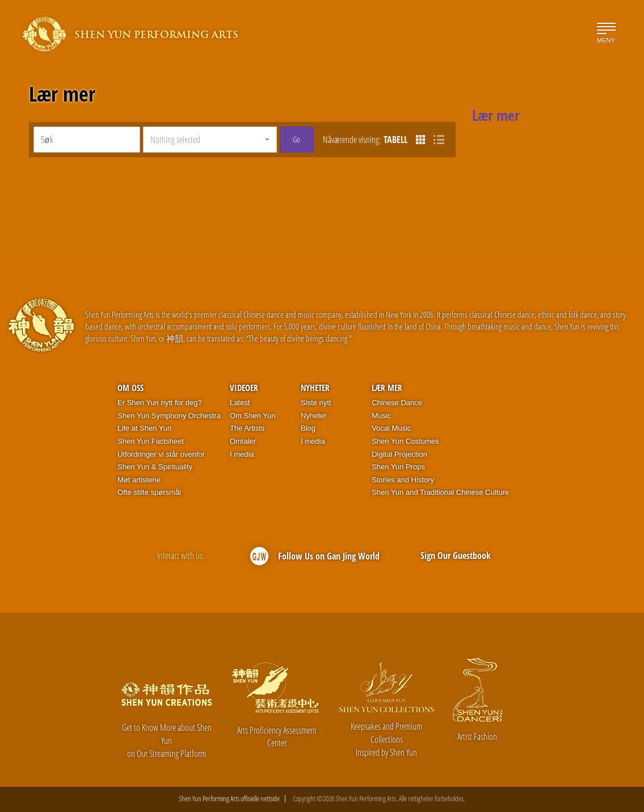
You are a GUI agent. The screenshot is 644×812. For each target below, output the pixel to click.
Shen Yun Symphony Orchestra (169, 416)
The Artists (247, 428)
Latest (240, 403)
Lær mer (62, 94)
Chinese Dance (397, 403)
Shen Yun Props (398, 467)
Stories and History (403, 480)
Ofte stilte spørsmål (149, 492)
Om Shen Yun (253, 416)
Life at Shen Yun (144, 428)
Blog (308, 428)
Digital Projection (399, 454)
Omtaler (243, 441)
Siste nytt (316, 403)
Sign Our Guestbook (456, 556)
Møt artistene (139, 480)
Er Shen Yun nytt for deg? (160, 403)
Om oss (131, 388)
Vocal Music (391, 428)
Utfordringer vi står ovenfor (161, 454)
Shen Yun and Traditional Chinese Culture (440, 492)
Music (381, 416)
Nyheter (315, 388)
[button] (210, 140)
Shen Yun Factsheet (151, 441)
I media (242, 454)
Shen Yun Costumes (405, 441)
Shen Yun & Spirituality (155, 467)
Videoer (244, 388)
